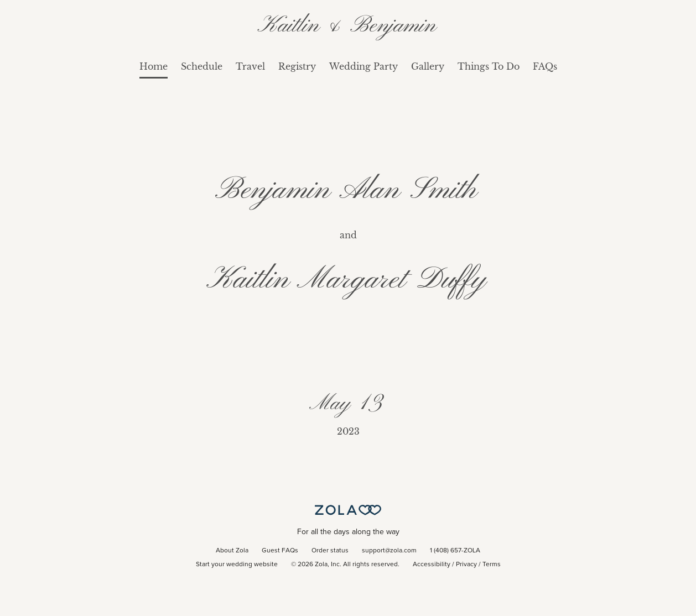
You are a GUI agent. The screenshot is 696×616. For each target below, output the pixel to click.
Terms (492, 565)
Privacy (466, 565)
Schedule (202, 66)
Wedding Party (363, 66)
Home (154, 66)
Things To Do (489, 66)
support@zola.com (389, 551)
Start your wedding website (237, 565)
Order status (330, 551)
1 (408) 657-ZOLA (455, 551)
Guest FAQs (280, 551)
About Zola (232, 551)
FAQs (545, 66)
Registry (297, 66)
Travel (250, 66)
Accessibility (432, 565)
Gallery (428, 66)
